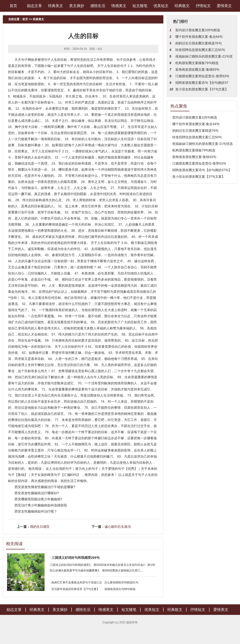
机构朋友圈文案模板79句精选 (197, 63)
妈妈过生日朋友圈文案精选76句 (199, 43)
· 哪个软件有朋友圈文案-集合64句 (195, 124)
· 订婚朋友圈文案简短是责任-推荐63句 (198, 163)
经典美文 (56, 6)
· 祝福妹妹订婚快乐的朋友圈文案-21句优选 (202, 144)
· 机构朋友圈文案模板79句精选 (193, 150)
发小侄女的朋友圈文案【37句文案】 (202, 89)
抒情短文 (203, 6)
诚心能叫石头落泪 (118, 527)
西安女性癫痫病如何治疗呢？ (36, 511)
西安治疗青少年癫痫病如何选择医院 (41, 505)
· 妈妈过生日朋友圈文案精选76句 (194, 131)
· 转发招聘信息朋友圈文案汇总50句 (196, 137)
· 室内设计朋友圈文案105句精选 (194, 117)
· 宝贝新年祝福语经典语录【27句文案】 (75, 589)
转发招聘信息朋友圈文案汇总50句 (200, 50)
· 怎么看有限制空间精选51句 (120, 582)
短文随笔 (140, 6)
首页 (13, 6)
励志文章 (34, 6)
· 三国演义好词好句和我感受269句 (75, 558)
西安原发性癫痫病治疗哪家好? (37, 493)
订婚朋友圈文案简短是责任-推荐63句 (202, 76)
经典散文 (182, 6)
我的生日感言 (40, 527)
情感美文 (119, 6)
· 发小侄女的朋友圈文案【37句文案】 (198, 177)
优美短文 (161, 6)
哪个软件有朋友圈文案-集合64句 (199, 37)
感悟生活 (98, 6)
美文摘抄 (77, 6)
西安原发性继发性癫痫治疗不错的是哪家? (45, 487)
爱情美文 (224, 6)
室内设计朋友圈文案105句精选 (198, 30)
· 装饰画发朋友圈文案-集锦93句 (193, 157)
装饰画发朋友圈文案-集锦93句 (197, 69)
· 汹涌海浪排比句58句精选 (119, 589)
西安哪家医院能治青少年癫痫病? (38, 499)
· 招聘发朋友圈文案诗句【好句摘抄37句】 (201, 170)
